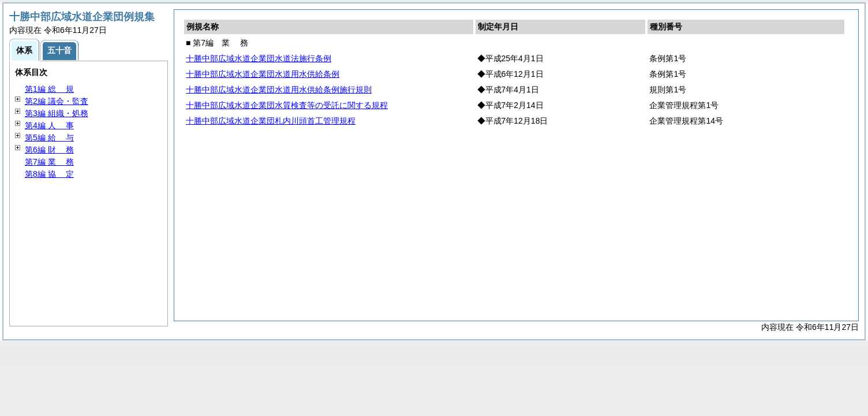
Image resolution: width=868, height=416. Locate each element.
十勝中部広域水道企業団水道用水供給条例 (263, 74)
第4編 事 (49, 125)
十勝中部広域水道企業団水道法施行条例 (259, 58)
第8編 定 (49, 174)
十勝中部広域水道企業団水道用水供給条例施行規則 (279, 90)
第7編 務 (49, 162)
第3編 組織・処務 (57, 113)
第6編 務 (49, 150)
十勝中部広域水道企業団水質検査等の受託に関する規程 (287, 105)
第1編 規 (49, 89)
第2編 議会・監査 (57, 101)
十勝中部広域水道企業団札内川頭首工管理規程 (271, 121)
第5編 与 (49, 138)
